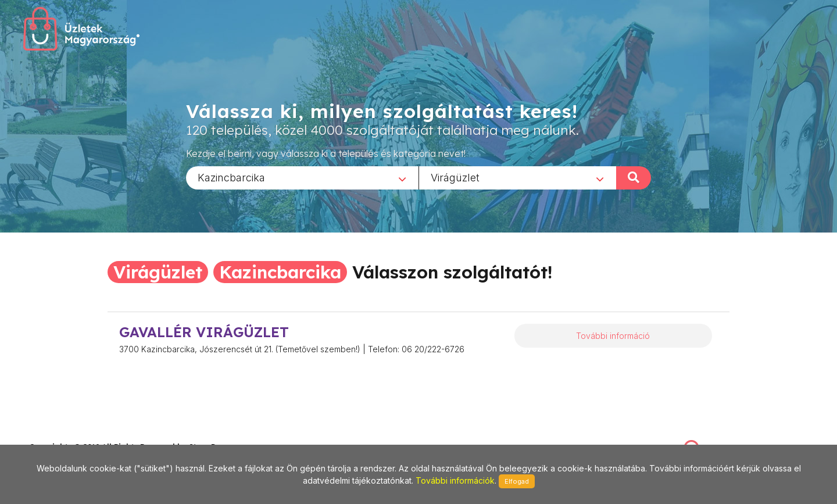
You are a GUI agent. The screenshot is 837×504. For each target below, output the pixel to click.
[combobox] (302, 177)
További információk (455, 480)
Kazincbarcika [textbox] (231, 177)
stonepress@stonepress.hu (76, 435)
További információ (613, 336)
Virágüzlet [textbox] (455, 177)
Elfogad (517, 481)
